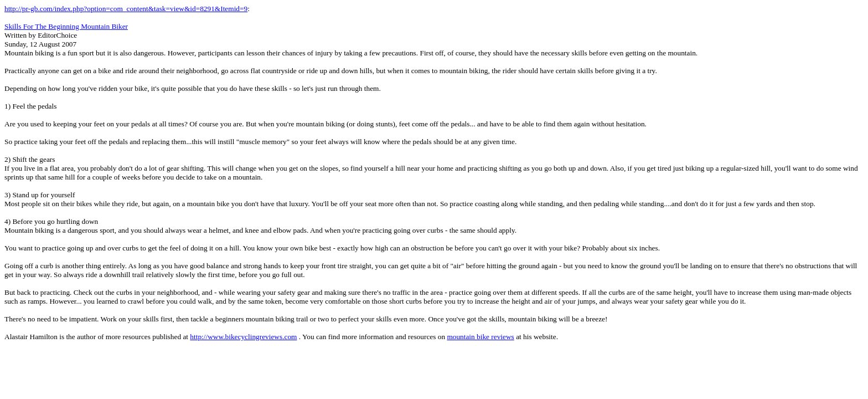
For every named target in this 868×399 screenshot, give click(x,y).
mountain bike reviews (480, 337)
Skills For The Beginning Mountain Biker (66, 26)
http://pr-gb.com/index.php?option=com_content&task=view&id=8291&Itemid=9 (126, 9)
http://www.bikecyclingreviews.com (243, 337)
